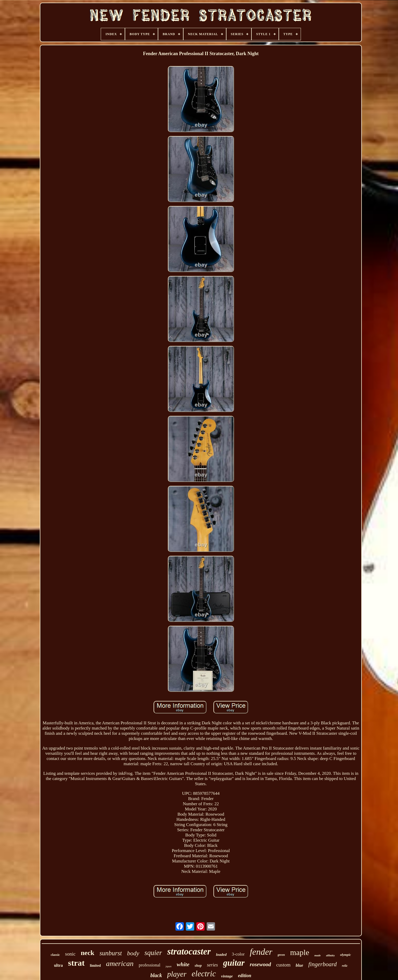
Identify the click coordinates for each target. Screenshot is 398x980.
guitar (234, 963)
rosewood (261, 964)
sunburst (111, 953)
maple (299, 952)
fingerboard (323, 964)
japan (169, 966)
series (212, 965)
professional (150, 965)
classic (55, 955)
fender (261, 952)
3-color (238, 954)
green (281, 955)
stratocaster (189, 952)
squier (153, 953)
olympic (345, 955)
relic (345, 966)
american (120, 963)
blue (299, 965)
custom (283, 965)
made (318, 955)
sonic (70, 954)
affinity (330, 955)
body (133, 953)
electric (204, 974)
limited (95, 966)
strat (76, 963)
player (177, 974)
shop (198, 966)
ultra (58, 965)
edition (245, 976)
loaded (221, 955)
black (156, 975)
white (183, 964)
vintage (227, 976)
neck (87, 953)
